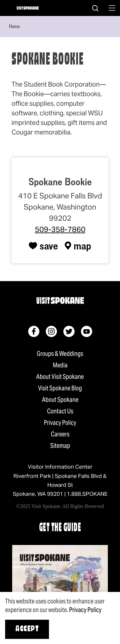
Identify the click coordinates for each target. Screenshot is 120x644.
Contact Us (60, 411)
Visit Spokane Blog (60, 388)
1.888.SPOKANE (87, 494)
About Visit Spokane (60, 377)
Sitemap (60, 446)
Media (60, 365)
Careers (60, 434)
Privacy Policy (60, 423)
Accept (27, 629)
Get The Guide (60, 528)
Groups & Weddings (60, 354)
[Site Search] (95, 8)
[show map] (78, 246)
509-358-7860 (60, 229)
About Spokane (60, 400)
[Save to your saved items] (43, 246)
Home (14, 26)
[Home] (28, 8)
